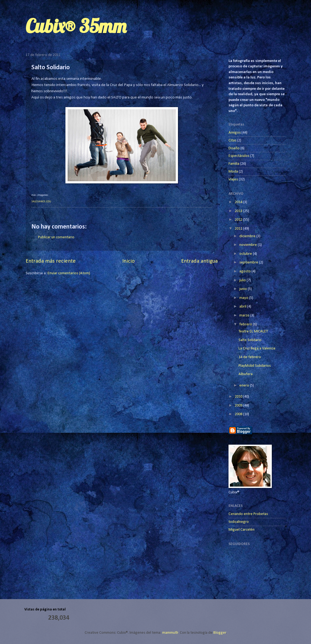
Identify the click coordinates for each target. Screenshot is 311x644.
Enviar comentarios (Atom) (69, 273)
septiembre (249, 262)
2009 (239, 406)
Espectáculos (239, 156)
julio (243, 280)
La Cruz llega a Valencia (257, 349)
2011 (239, 229)
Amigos (235, 133)
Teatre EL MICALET (253, 331)
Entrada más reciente (51, 261)
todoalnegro (239, 522)
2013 (239, 211)
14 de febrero (250, 357)
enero (245, 386)
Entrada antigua (199, 261)
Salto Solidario (250, 340)
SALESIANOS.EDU (41, 202)
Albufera (246, 374)
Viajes (233, 179)
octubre (246, 254)
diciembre (248, 236)
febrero (246, 324)
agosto (245, 271)
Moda (233, 172)
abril (243, 307)
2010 (239, 397)
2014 (239, 202)
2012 (239, 220)
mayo (244, 298)
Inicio (128, 261)
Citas (232, 141)
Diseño (234, 148)
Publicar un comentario (56, 237)
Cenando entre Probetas (248, 514)
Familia (234, 164)
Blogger (220, 633)
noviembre (249, 245)
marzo (245, 316)
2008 (239, 414)
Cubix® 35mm (76, 26)
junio (244, 289)
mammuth (170, 633)
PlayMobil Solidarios (255, 366)
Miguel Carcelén (241, 530)
